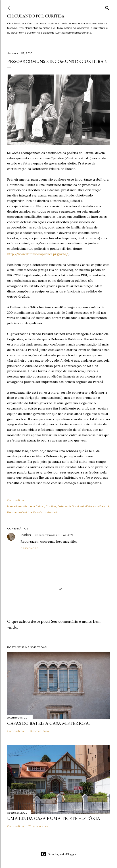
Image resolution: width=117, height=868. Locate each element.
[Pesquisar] (107, 7)
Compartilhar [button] (16, 500)
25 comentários (38, 826)
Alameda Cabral (34, 506)
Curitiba (51, 506)
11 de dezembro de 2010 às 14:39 (53, 535)
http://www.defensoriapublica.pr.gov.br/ (38, 254)
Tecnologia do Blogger (59, 854)
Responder (29, 548)
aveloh (26, 535)
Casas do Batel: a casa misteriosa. (48, 723)
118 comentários (39, 731)
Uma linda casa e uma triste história (54, 818)
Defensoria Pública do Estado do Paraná (83, 506)
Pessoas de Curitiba (20, 512)
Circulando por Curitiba (36, 16)
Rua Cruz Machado (46, 512)
